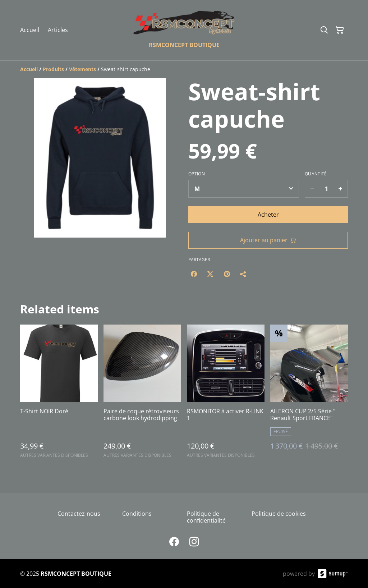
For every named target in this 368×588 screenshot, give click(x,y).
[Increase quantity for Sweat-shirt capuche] (341, 189)
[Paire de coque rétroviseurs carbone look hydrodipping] (142, 394)
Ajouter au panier (268, 240)
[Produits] (53, 69)
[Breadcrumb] (184, 69)
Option (197, 174)
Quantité (316, 174)
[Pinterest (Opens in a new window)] (227, 274)
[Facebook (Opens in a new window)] (194, 274)
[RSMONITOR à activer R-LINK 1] (226, 394)
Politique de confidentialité (206, 517)
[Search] (324, 30)
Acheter (268, 215)
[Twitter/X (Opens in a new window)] (210, 274)
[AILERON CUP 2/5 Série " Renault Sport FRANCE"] (309, 394)
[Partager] (243, 274)
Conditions (137, 514)
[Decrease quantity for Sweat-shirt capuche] (312, 189)
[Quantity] (326, 189)
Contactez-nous (79, 514)
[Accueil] (29, 69)
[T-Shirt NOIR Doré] (59, 394)
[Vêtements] (82, 69)
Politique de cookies (279, 514)
